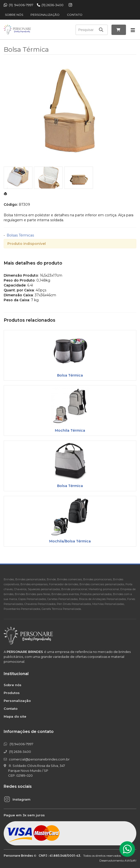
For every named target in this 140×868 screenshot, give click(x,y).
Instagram (22, 799)
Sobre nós (14, 15)
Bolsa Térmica (70, 375)
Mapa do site (15, 716)
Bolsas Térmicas (20, 235)
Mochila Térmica (70, 430)
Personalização (45, 15)
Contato (75, 15)
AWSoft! (130, 860)
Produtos (12, 693)
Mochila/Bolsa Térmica (70, 541)
